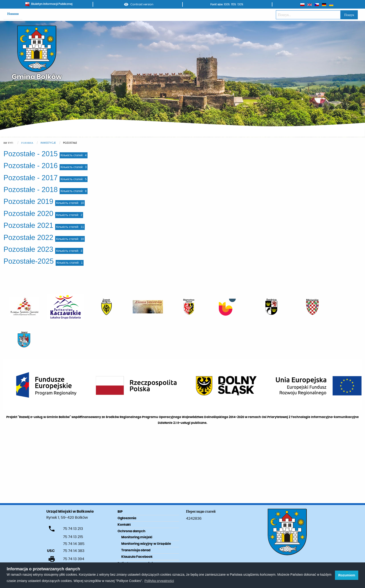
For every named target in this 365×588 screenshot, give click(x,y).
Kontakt (124, 525)
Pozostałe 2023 (28, 249)
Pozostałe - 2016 (31, 166)
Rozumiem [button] (347, 575)
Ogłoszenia (127, 518)
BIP (120, 512)
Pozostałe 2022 (28, 238)
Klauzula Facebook (137, 557)
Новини (13, 14)
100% (227, 4)
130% (240, 4)
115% (234, 4)
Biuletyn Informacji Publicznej (49, 4)
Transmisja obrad (136, 550)
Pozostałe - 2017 (31, 178)
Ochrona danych (131, 531)
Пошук (349, 15)
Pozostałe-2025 (29, 261)
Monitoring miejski (137, 537)
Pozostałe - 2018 (31, 190)
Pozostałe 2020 (28, 214)
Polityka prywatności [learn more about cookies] (159, 581)
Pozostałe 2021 (28, 225)
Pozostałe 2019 (28, 201)
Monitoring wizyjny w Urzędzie (146, 544)
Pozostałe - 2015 (31, 154)
